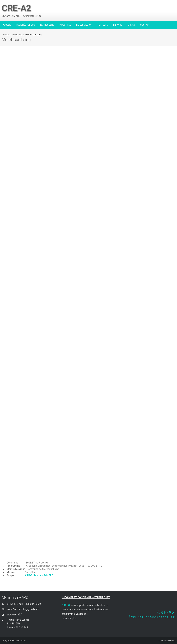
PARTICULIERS (47, 25)
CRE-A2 (131, 25)
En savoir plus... (70, 618)
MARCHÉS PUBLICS (26, 25)
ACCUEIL (7, 25)
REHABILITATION (84, 25)
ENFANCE (118, 25)
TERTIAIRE (103, 25)
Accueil (5, 35)
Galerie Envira (18, 35)
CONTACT (145, 25)
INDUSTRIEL (65, 25)
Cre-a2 (23, 641)
